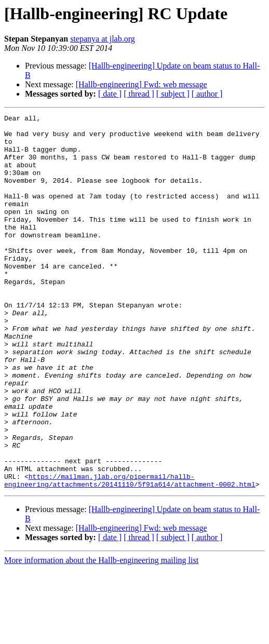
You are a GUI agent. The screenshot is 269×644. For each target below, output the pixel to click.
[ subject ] (173, 94)
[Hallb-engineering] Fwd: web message (142, 84)
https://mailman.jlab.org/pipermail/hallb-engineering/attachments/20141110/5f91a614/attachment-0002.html (130, 554)
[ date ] (110, 94)
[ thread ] (139, 94)
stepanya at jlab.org (103, 39)
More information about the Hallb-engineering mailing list (101, 635)
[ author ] (207, 94)
